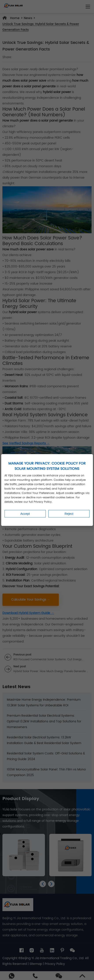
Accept (25, 514)
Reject (69, 514)
